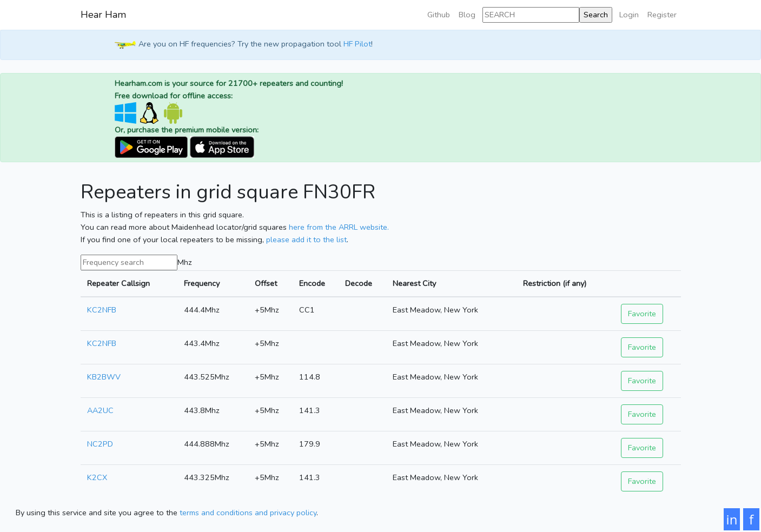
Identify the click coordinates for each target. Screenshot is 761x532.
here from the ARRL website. (339, 227)
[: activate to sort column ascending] (648, 284)
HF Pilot (357, 44)
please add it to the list (306, 240)
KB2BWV (104, 377)
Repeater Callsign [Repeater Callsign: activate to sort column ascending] (118, 283)
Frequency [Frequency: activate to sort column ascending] (202, 283)
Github (439, 15)
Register (662, 15)
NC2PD (100, 444)
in (732, 519)
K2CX (97, 477)
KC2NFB (102, 310)
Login (629, 15)
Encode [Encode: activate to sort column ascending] (312, 283)
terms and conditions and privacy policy (248, 513)
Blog (467, 15)
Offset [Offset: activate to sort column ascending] (266, 283)
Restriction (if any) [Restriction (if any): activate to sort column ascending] (555, 283)
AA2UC (100, 410)
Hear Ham (103, 15)
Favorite (642, 314)
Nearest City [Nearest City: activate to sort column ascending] (414, 283)
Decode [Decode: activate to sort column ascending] (359, 283)
